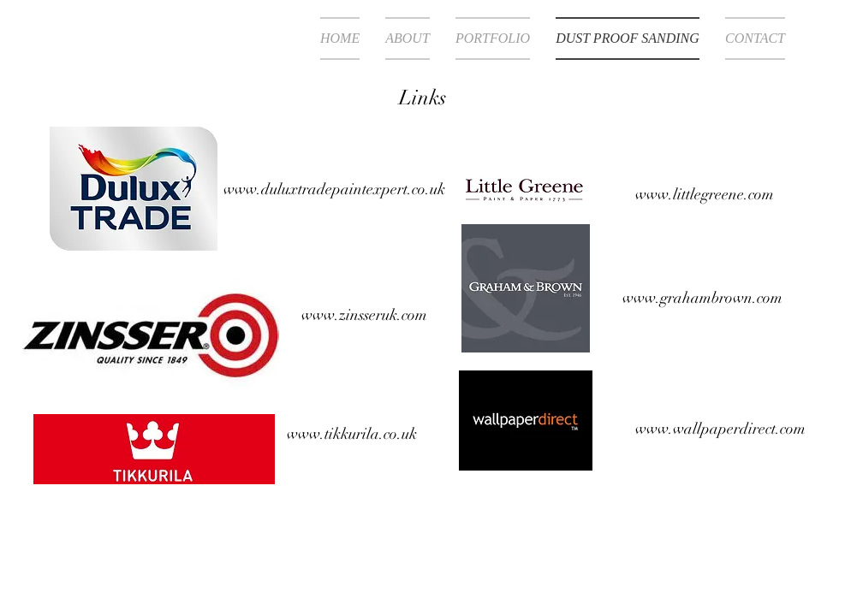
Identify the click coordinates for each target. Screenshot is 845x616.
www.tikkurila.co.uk (352, 434)
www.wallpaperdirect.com (720, 429)
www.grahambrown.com (702, 298)
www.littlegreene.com (705, 194)
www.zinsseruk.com (364, 315)
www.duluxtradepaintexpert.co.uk (334, 189)
